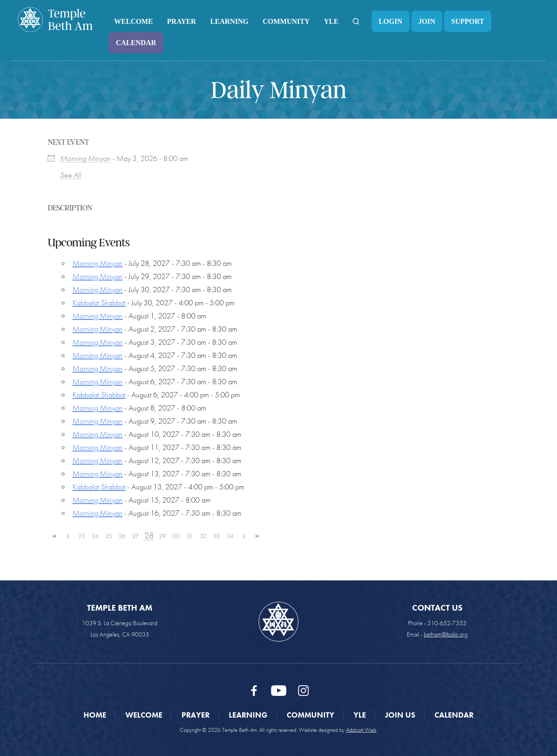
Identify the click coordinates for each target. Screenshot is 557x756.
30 (176, 536)
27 (136, 536)
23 (82, 536)
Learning (229, 21)
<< (54, 536)
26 (122, 536)
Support (468, 21)
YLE (331, 21)
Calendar (136, 43)
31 (190, 536)
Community (286, 21)
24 (95, 536)
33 (217, 536)
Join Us (400, 715)
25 (109, 536)
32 (203, 536)
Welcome (133, 21)
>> (257, 536)
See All (71, 175)
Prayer (182, 21)
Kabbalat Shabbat (99, 303)
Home (95, 715)
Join (427, 21)
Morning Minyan (85, 158)
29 (163, 536)
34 (230, 536)
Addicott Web (361, 730)
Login (391, 21)
